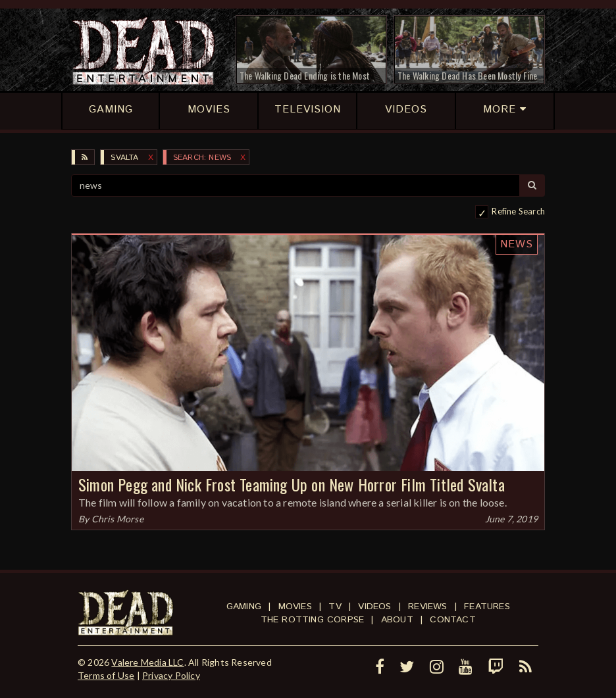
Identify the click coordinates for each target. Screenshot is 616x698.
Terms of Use (106, 675)
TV (335, 607)
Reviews (427, 607)
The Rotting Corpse (313, 620)
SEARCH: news (202, 158)
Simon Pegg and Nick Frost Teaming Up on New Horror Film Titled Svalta (292, 484)
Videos (374, 607)
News (517, 244)
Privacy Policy (171, 675)
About (397, 620)
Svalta (124, 158)
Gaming (244, 607)
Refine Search (518, 211)
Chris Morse (117, 519)
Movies (295, 607)
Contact (452, 620)
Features (487, 607)
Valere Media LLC (147, 662)
